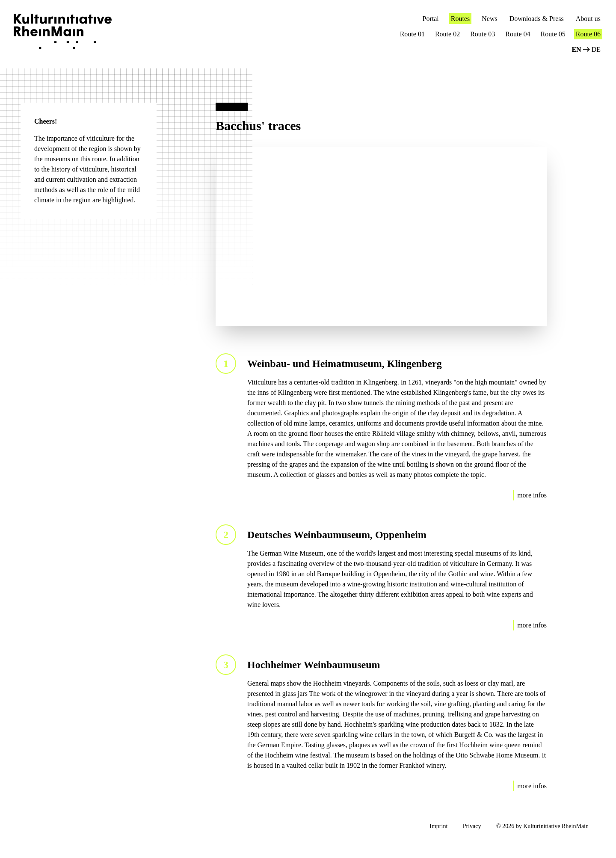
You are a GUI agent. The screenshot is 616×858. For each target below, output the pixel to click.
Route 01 (412, 34)
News (489, 19)
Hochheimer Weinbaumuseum (314, 665)
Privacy (472, 826)
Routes (460, 19)
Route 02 (447, 34)
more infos (532, 495)
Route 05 (553, 34)
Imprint (438, 826)
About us (588, 19)
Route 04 (518, 34)
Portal (431, 19)
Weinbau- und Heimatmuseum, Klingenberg (345, 364)
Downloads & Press (537, 19)
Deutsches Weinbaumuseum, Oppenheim (337, 535)
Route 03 (483, 34)
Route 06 (588, 34)
